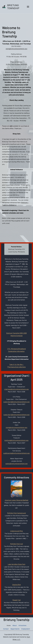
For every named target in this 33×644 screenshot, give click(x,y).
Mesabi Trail (16, 600)
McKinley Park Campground (16, 513)
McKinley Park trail (16, 544)
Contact (6, 629)
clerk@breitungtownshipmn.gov (16, 49)
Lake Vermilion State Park (17, 564)
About (15, 625)
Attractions (22, 625)
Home (9, 625)
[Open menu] (28, 7)
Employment (26, 629)
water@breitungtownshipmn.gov (17, 464)
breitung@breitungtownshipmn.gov (16, 440)
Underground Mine (16, 531)
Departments (15, 629)
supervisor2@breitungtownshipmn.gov (17, 402)
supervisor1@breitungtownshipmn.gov (17, 415)
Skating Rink (17, 585)
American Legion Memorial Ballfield (16, 500)
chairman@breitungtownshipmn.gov (16, 389)
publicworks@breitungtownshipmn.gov (17, 453)
